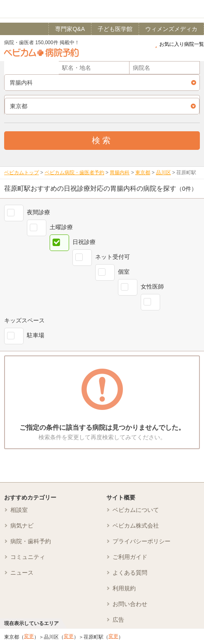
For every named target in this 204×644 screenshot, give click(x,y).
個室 (124, 272)
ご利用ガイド (130, 557)
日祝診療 (84, 242)
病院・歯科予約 (31, 541)
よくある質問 (130, 573)
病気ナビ (22, 526)
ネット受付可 (113, 257)
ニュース (22, 573)
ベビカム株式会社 (136, 526)
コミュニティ (28, 557)
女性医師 (152, 286)
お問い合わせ (130, 604)
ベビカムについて (136, 510)
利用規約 (124, 588)
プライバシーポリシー (142, 541)
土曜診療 (61, 227)
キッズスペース (24, 320)
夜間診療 (38, 212)
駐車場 (36, 335)
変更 (29, 636)
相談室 (19, 510)
